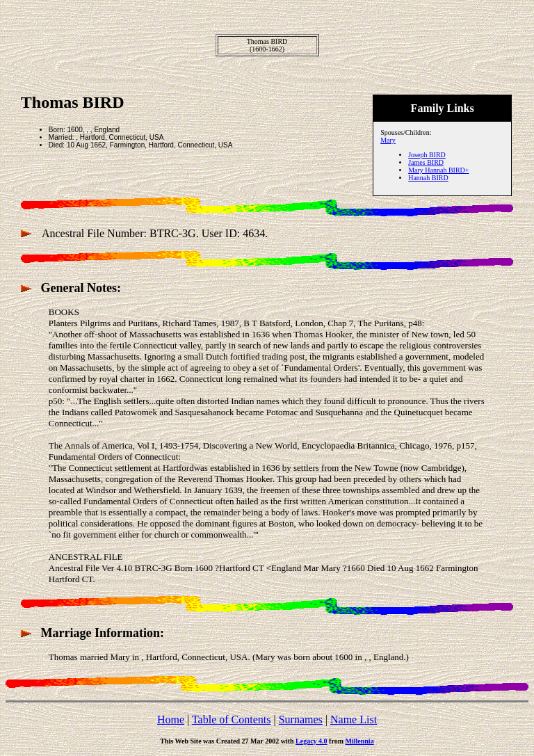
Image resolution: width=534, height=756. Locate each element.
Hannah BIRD (428, 178)
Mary (388, 140)
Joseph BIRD (427, 155)
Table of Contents (232, 719)
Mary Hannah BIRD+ (438, 170)
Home (171, 719)
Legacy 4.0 (311, 741)
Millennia (360, 741)
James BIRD (426, 162)
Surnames (301, 719)
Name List (354, 719)
